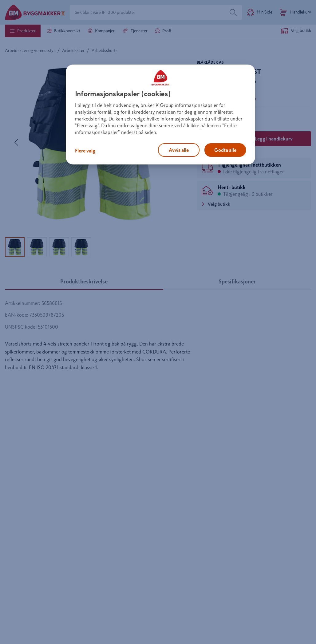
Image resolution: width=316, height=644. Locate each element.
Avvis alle (179, 150)
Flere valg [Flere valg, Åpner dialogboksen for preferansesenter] (85, 151)
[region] (161, 115)
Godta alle (225, 150)
